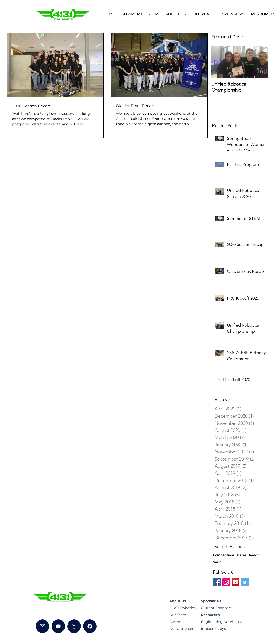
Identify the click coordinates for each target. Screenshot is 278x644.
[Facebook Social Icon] (217, 582)
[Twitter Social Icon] (245, 582)
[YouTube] (58, 626)
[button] (175, 14)
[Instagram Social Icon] (226, 582)
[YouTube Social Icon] (236, 582)
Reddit (254, 555)
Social (218, 562)
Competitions (224, 555)
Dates (242, 555)
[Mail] (42, 626)
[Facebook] (90, 626)
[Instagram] (74, 626)
